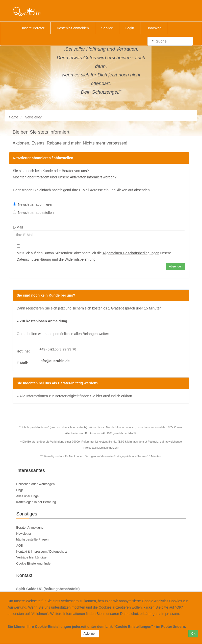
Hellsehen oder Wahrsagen (35, 484)
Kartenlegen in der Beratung (36, 502)
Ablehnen (90, 634)
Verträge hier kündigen (32, 557)
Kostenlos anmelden (73, 28)
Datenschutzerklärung (34, 259)
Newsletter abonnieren (33, 204)
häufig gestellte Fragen (32, 539)
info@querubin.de (54, 361)
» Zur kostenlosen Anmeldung (42, 321)
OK (193, 634)
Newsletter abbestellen (33, 213)
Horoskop (154, 28)
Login (130, 28)
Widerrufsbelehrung (80, 259)
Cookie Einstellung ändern (35, 564)
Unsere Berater (32, 28)
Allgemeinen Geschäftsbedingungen (131, 253)
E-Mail (18, 227)
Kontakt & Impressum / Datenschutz (42, 552)
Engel (20, 490)
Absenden (176, 266)
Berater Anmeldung (30, 528)
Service (107, 28)
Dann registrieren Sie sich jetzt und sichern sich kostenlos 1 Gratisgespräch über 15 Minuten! (90, 308)
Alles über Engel (28, 496)
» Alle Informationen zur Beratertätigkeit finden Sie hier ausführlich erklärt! (74, 396)
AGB (20, 546)
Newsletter (24, 534)
